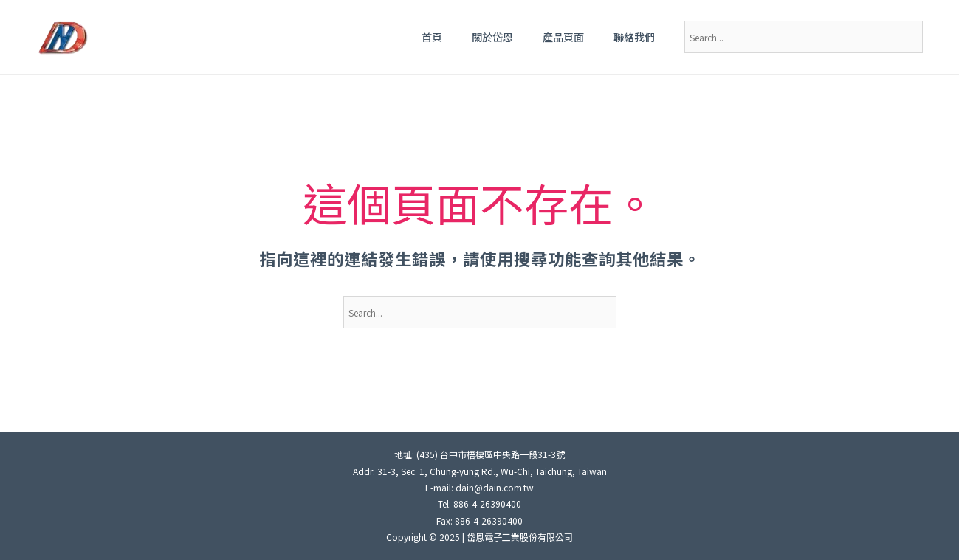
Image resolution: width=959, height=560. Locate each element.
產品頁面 (563, 37)
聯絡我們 (634, 37)
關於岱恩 (492, 37)
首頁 (432, 37)
